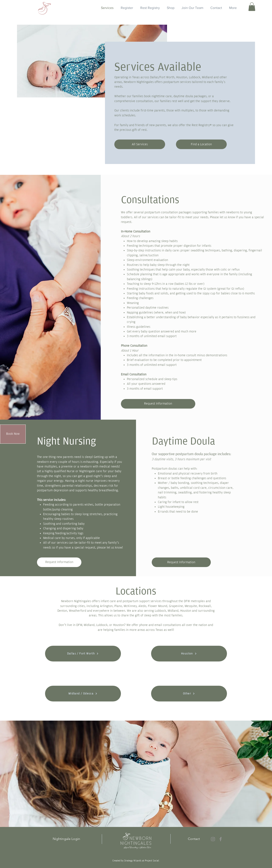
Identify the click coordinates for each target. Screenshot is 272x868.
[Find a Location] (201, 144)
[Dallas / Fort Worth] (83, 654)
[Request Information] (158, 404)
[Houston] (189, 654)
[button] (252, 7)
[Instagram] (213, 839)
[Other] (189, 694)
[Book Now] (13, 434)
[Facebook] (221, 839)
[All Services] (140, 144)
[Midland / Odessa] (83, 694)
